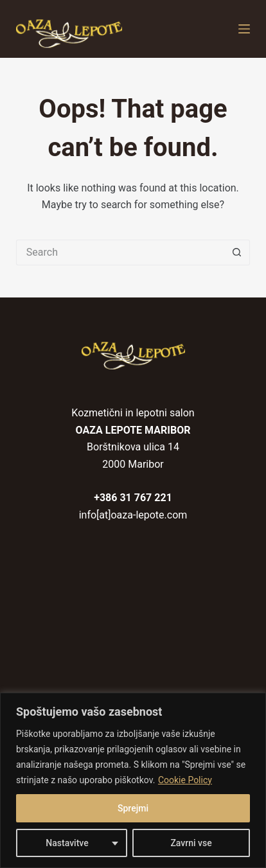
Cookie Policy (185, 780)
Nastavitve (67, 843)
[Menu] (244, 29)
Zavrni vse (191, 843)
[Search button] (237, 252)
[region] (133, 780)
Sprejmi (133, 808)
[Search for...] (120, 252)
